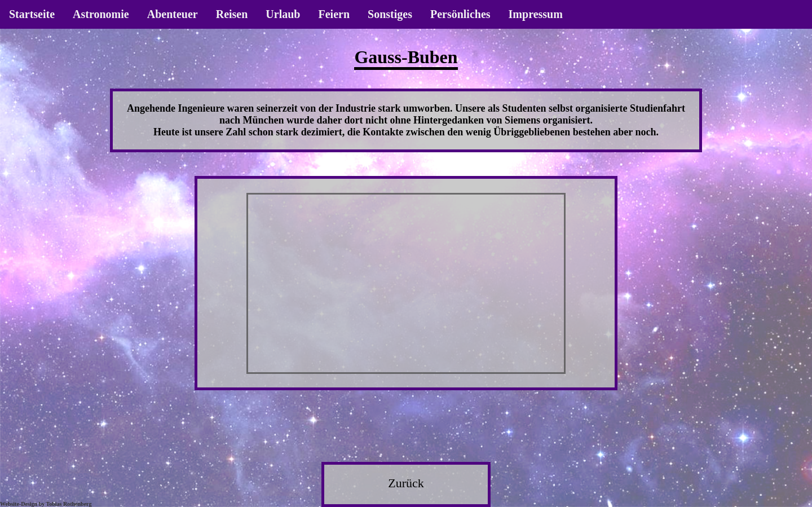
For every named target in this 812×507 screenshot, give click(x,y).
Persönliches (460, 14)
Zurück (406, 483)
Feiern (334, 14)
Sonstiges (390, 14)
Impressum (536, 14)
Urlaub (283, 14)
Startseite (32, 14)
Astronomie (101, 14)
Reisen (232, 14)
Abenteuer (173, 14)
